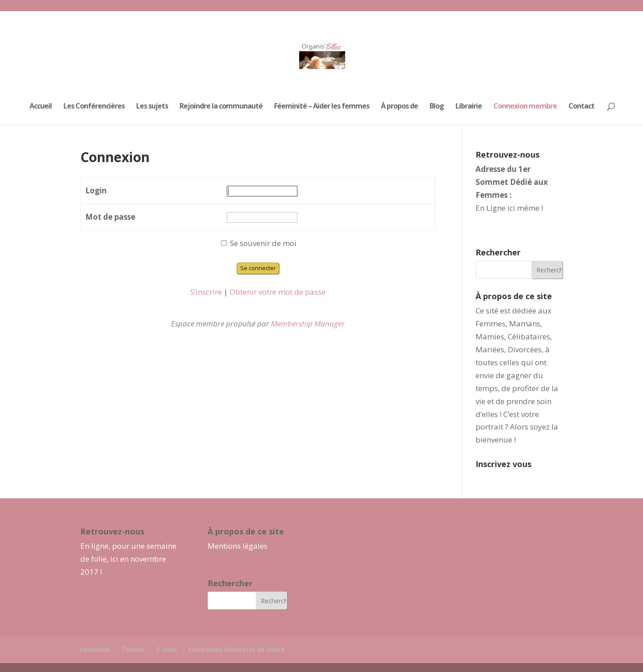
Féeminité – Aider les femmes (322, 107)
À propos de (399, 107)
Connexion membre (525, 107)
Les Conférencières (94, 107)
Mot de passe (110, 217)
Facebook (95, 649)
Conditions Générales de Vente (236, 649)
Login (96, 190)
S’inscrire (206, 292)
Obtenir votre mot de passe (278, 292)
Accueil (41, 107)
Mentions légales (238, 546)
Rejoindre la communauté (221, 107)
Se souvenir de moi (259, 243)
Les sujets (152, 107)
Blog (437, 107)
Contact (581, 107)
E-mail (167, 649)
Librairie (469, 107)
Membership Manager (308, 323)
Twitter (133, 649)
